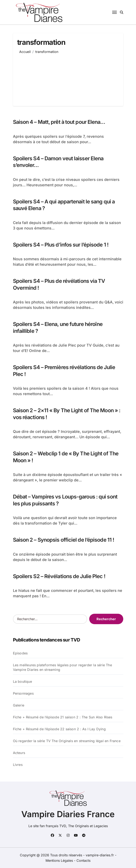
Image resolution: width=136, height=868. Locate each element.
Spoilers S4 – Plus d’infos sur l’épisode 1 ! (61, 245)
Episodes (20, 653)
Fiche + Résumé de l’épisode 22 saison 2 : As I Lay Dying (59, 729)
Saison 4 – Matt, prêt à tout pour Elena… (59, 122)
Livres (18, 765)
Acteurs (19, 753)
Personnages (23, 693)
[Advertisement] (64, 77)
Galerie (19, 705)
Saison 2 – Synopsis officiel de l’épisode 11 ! (64, 540)
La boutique (22, 681)
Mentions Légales (60, 860)
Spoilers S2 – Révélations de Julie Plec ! (59, 576)
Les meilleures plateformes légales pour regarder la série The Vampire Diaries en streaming (62, 667)
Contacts (83, 860)
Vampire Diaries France (68, 814)
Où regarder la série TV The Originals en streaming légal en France (67, 741)
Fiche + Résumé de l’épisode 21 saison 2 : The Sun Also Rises (63, 717)
